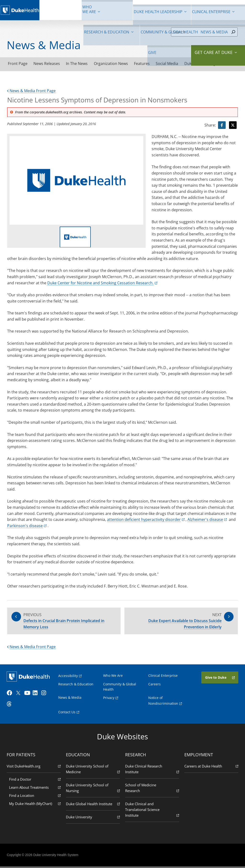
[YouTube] (28, 695)
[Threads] (11, 706)
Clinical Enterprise (107, 10)
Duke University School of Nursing (93, 789)
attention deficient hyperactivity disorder (144, 520)
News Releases (48, 64)
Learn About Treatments (35, 789)
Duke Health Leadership (78, 10)
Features (147, 64)
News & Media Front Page (31, 91)
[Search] (200, 32)
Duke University (93, 818)
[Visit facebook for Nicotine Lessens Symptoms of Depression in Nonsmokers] (222, 126)
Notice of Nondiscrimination (165, 702)
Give (209, 7)
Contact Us (67, 714)
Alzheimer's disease (205, 520)
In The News (80, 64)
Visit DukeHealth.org (34, 767)
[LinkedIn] (37, 695)
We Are (54, 10)
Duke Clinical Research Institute (152, 770)
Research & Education (136, 10)
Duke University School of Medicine (93, 770)
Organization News (115, 64)
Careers (154, 685)
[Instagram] (46, 695)
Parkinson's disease (25, 526)
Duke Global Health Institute (93, 805)
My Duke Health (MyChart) (35, 805)
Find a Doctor (35, 781)
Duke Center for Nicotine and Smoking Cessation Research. (100, 283)
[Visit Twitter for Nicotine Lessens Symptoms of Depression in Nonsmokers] (233, 126)
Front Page (18, 64)
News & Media (194, 10)
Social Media (173, 64)
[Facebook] (11, 695)
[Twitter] (20, 695)
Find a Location (35, 797)
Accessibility (69, 677)
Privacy (109, 699)
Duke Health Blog (209, 64)
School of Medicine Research (152, 789)
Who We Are (113, 677)
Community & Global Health (169, 10)
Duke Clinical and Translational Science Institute (152, 811)
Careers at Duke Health (211, 767)
